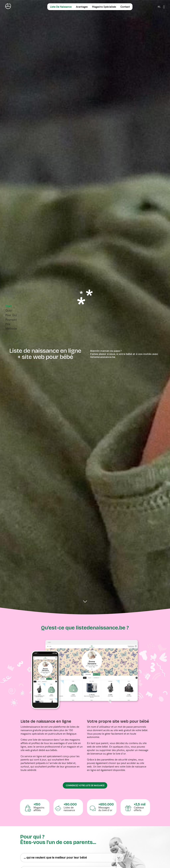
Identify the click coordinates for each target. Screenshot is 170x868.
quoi (8, 310)
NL (159, 6)
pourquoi (11, 320)
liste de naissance (61, 6)
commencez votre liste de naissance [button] (85, 785)
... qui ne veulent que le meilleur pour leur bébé (55, 858)
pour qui (11, 315)
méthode (11, 328)
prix (8, 324)
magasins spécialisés (104, 6)
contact (125, 6)
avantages (82, 6)
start (8, 306)
